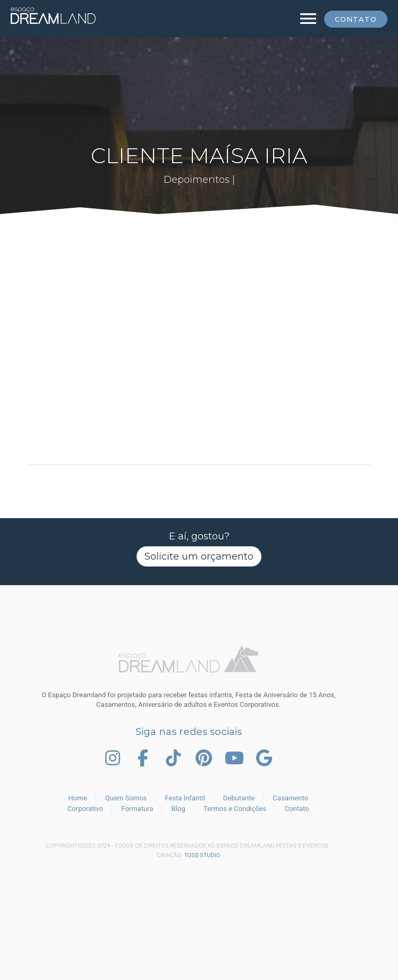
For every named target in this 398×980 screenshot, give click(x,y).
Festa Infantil (185, 798)
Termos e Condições (235, 809)
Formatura (137, 809)
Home (78, 798)
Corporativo (85, 809)
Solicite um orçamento (199, 556)
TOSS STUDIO (202, 855)
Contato (356, 19)
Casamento (291, 798)
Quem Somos (126, 798)
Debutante (239, 798)
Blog (179, 809)
